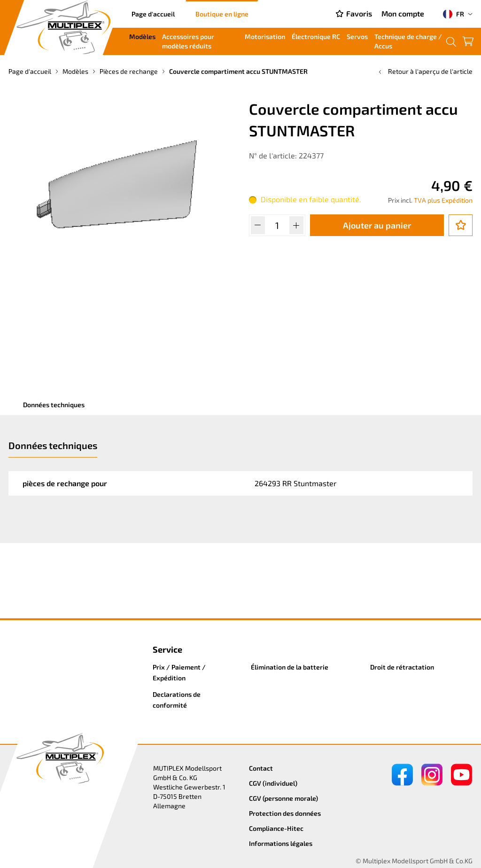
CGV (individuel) (273, 783)
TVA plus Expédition (443, 200)
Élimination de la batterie (290, 667)
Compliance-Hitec (276, 828)
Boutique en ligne (222, 14)
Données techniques (54, 405)
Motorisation (265, 36)
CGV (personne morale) (283, 798)
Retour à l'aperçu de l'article (425, 71)
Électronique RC (316, 36)
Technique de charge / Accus (408, 41)
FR (454, 14)
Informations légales (281, 843)
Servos (357, 36)
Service (167, 649)
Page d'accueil (153, 14)
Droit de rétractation (402, 667)
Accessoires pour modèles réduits (188, 41)
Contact (261, 768)
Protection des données (285, 813)
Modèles (142, 36)
